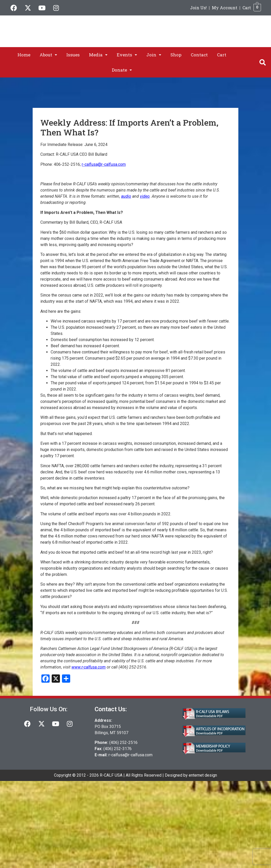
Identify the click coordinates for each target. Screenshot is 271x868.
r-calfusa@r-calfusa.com (130, 755)
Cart (247, 8)
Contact (199, 55)
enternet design (203, 775)
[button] (48, 55)
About (48, 55)
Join (154, 55)
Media (98, 55)
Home (24, 55)
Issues (73, 55)
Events (127, 55)
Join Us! (198, 8)
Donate (122, 70)
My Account (225, 8)
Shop (176, 55)
